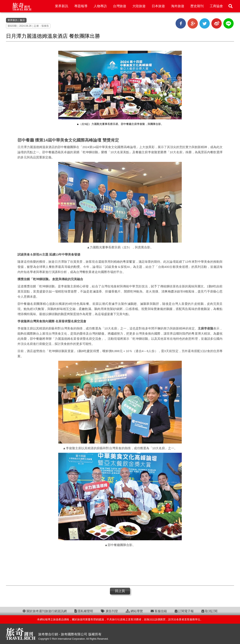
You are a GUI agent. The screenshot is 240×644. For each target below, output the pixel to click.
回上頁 (120, 591)
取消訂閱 (209, 611)
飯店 (22, 20)
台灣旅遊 (120, 6)
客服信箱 (159, 611)
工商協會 (216, 6)
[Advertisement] (120, 566)
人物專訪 (100, 6)
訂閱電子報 (184, 611)
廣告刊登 (109, 611)
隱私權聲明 (84, 611)
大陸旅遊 (139, 6)
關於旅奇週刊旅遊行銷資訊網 (45, 611)
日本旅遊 (158, 6)
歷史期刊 (197, 6)
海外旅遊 (178, 6)
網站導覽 (134, 611)
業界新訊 (62, 6)
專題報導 (81, 6)
